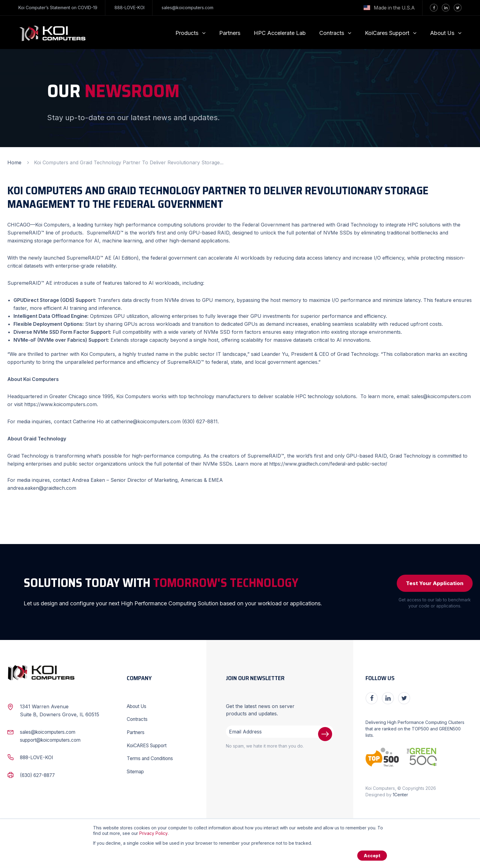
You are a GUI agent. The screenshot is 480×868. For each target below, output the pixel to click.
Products (187, 33)
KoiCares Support (387, 33)
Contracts (332, 33)
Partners (230, 33)
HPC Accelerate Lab (280, 33)
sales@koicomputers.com (187, 8)
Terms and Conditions (152, 759)
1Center (400, 796)
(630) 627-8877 (39, 776)
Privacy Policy (153, 834)
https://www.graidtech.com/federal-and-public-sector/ (332, 464)
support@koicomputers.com (53, 741)
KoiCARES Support (149, 746)
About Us (442, 33)
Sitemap (136, 771)
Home (14, 162)
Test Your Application (433, 584)
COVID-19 (88, 8)
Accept (372, 857)
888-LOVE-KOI (129, 8)
